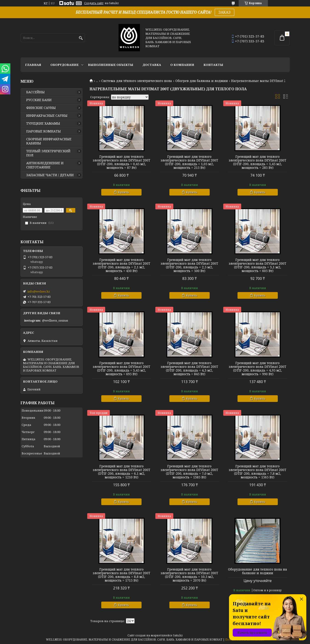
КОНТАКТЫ (213, 65)
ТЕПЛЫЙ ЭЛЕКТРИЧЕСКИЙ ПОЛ (48, 153)
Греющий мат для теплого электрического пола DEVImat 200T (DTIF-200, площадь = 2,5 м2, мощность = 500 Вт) (189, 265)
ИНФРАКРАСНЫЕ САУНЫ (47, 116)
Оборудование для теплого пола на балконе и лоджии (258, 571)
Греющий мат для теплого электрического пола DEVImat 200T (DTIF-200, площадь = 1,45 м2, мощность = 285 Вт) (258, 162)
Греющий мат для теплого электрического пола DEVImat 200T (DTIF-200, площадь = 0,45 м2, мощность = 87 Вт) (122, 162)
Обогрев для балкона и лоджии (202, 81)
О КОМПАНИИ (182, 65)
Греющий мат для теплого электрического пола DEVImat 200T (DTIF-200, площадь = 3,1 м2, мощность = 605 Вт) (258, 265)
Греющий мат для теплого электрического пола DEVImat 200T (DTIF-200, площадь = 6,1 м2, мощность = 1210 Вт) (122, 472)
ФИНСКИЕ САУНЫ (41, 108)
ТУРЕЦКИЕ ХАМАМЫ (43, 123)
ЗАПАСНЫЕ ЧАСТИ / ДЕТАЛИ (50, 175)
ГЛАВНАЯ (33, 65)
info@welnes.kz (39, 291)
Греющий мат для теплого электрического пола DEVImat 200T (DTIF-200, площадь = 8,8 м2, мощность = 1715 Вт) (122, 575)
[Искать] (81, 38)
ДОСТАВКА (152, 65)
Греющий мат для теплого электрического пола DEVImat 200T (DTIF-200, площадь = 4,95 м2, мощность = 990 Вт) (258, 369)
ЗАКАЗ (225, 12)
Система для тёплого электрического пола (137, 81)
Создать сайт (94, 3)
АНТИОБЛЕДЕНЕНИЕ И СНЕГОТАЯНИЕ (45, 165)
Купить (123, 192)
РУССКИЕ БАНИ (39, 100)
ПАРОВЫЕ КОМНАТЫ (43, 131)
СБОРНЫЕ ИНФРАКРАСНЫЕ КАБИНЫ (49, 141)
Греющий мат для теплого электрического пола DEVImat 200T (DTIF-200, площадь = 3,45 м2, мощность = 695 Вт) (122, 369)
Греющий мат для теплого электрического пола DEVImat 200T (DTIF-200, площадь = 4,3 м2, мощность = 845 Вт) (189, 369)
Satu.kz (178, 635)
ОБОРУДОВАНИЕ (65, 65)
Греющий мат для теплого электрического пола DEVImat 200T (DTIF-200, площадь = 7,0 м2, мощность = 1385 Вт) (189, 472)
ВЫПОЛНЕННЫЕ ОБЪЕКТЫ (111, 65)
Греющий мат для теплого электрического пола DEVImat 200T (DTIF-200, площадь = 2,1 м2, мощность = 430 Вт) (122, 265)
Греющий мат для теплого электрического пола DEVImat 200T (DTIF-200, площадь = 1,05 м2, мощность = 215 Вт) (189, 162)
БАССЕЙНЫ (35, 92)
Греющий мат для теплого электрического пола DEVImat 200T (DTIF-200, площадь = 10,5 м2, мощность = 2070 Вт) (189, 575)
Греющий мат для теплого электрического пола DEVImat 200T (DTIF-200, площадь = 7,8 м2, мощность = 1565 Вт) (258, 472)
